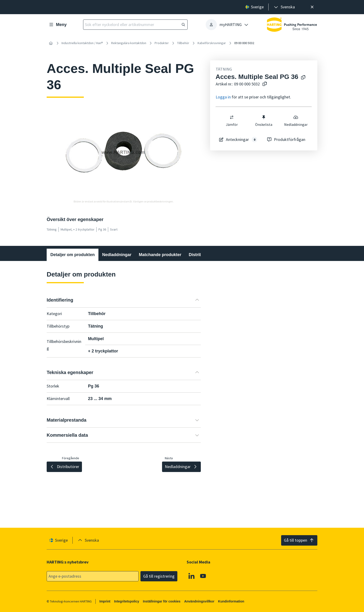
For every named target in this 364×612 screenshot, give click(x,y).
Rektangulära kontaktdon (129, 43)
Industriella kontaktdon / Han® (82, 43)
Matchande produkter (160, 255)
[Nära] (312, 7)
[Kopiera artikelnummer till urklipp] (264, 84)
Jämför (232, 121)
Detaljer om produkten (73, 255)
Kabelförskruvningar (212, 43)
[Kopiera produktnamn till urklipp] (302, 78)
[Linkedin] (192, 576)
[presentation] (284, 7)
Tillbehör (183, 43)
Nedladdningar (296, 121)
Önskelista (264, 121)
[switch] (232, 117)
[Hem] (51, 43)
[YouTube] (203, 576)
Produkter (162, 43)
